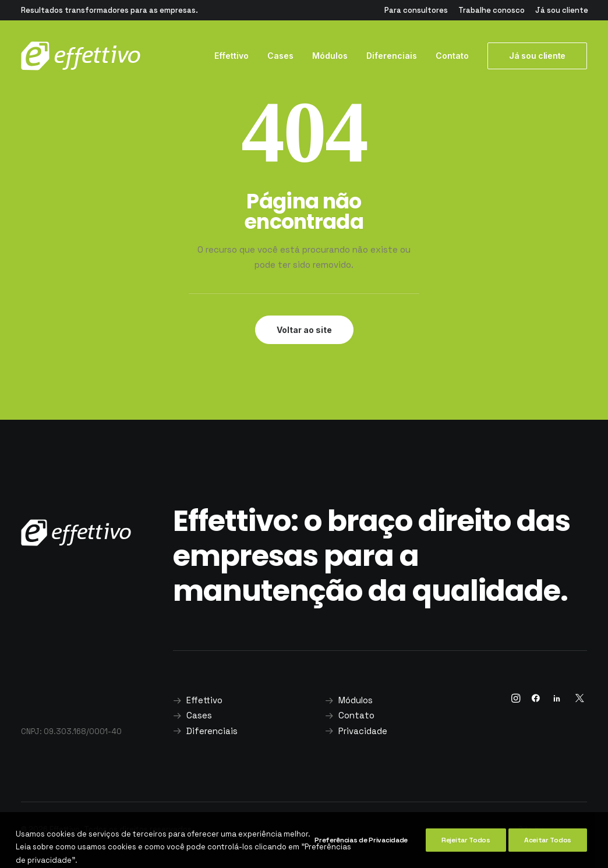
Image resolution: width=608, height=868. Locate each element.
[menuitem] (416, 10)
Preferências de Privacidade (361, 856)
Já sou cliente (562, 10)
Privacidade (363, 731)
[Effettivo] (81, 56)
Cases (280, 56)
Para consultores (416, 10)
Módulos (330, 56)
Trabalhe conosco (492, 10)
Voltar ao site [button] (304, 330)
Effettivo (231, 56)
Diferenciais (392, 56)
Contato (452, 56)
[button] (516, 699)
